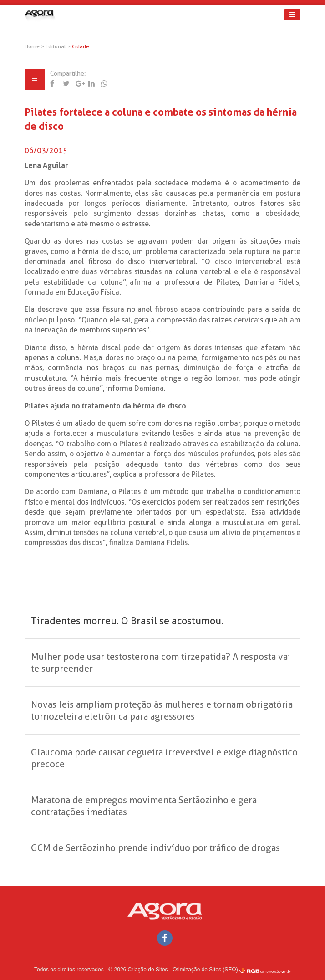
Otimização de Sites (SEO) (205, 970)
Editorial (56, 46)
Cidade (81, 46)
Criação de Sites (148, 970)
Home (32, 46)
